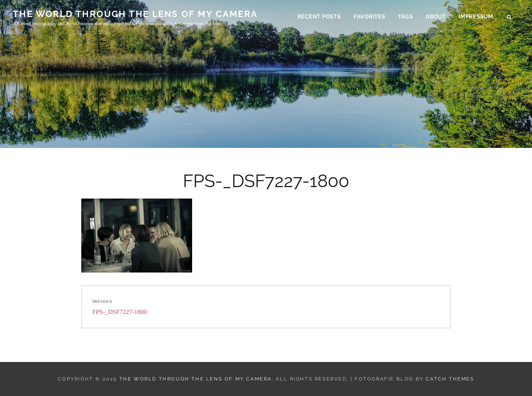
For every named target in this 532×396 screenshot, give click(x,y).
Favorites (369, 17)
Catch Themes (450, 379)
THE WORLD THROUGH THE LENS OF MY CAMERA (135, 14)
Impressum (476, 17)
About (436, 17)
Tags (405, 17)
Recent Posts (319, 17)
